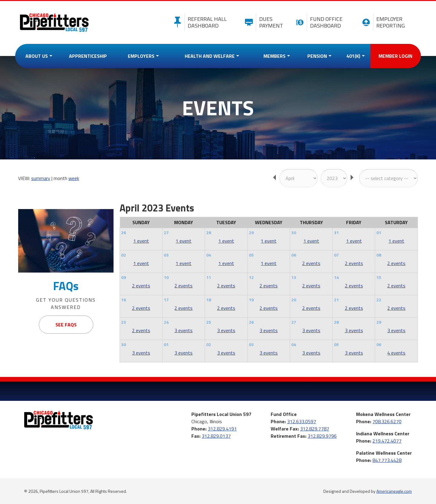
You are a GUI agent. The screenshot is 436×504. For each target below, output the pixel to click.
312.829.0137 (216, 436)
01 (379, 232)
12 (251, 277)
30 (294, 232)
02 (124, 255)
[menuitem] (38, 56)
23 (124, 322)
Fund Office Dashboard (318, 22)
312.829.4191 (222, 429)
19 (251, 300)
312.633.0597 (302, 421)
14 (336, 277)
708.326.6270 (387, 421)
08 (379, 255)
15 (379, 277)
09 (124, 277)
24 (166, 322)
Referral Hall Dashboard (199, 22)
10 (166, 277)
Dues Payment (263, 22)
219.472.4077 (387, 441)
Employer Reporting (382, 22)
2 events (311, 263)
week (74, 178)
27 (166, 232)
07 (336, 255)
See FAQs (66, 325)
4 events (396, 353)
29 (251, 232)
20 (294, 300)
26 (124, 232)
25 (209, 322)
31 (336, 232)
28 (209, 232)
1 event (141, 241)
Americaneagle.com (394, 491)
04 (209, 255)
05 (251, 255)
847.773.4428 (387, 460)
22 (379, 300)
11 (209, 277)
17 (166, 300)
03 (166, 255)
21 (336, 300)
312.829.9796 (322, 436)
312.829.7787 (315, 429)
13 (294, 277)
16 (124, 300)
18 (209, 300)
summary (41, 178)
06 (294, 255)
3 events (183, 330)
